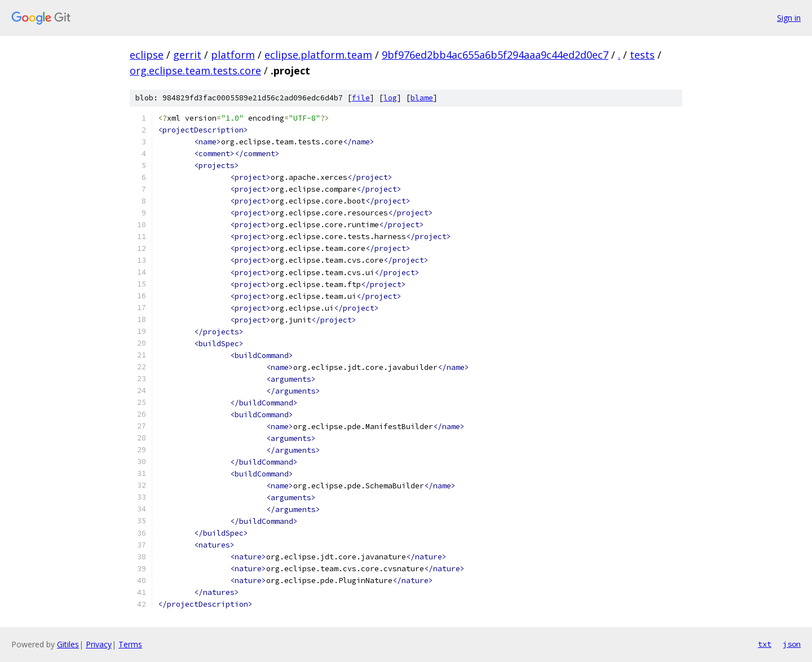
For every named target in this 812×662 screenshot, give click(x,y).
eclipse (147, 55)
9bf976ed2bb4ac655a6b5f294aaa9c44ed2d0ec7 (495, 55)
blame (422, 98)
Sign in (789, 18)
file (361, 98)
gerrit (187, 55)
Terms (130, 644)
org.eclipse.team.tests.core (195, 70)
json (792, 644)
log (390, 98)
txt (765, 644)
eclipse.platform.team (318, 55)
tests (642, 55)
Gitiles (68, 644)
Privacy (99, 644)
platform (233, 55)
